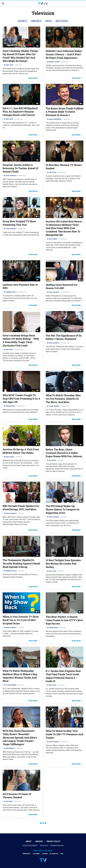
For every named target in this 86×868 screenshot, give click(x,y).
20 (38, 612)
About (29, 841)
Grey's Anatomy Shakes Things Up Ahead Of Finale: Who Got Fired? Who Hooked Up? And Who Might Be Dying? (20, 56)
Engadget (27, 854)
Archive (39, 841)
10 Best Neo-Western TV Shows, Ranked (64, 167)
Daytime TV (23, 21)
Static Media (32, 846)
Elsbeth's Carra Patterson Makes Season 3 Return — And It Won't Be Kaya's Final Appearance (64, 54)
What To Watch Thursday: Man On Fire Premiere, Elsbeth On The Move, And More (63, 399)
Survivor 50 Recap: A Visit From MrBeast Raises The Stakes (21, 451)
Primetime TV (36, 21)
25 (82, 666)
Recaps (49, 21)
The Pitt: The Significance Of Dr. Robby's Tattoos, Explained (64, 337)
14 (38, 217)
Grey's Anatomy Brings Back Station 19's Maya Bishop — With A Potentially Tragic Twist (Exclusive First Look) (21, 341)
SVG (62, 854)
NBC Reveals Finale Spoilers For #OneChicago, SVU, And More (21, 508)
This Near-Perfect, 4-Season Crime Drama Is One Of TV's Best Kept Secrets (64, 620)
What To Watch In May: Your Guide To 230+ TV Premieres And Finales (64, 734)
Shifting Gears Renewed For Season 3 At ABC (62, 287)
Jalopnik (36, 854)
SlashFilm (54, 854)
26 (38, 726)
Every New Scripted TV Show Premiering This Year (19, 223)
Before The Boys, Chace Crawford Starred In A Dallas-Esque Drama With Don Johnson (64, 453)
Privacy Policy (53, 841)
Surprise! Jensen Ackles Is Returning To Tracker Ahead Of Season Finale (20, 168)
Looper (45, 854)
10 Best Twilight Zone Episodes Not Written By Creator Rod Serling (63, 564)
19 (82, 280)
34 (38, 666)
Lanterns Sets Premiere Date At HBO (20, 286)
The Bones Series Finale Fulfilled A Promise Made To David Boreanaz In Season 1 (65, 112)
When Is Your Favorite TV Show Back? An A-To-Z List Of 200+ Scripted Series (21, 620)
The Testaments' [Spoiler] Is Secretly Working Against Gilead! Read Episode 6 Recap (21, 564)
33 (38, 445)
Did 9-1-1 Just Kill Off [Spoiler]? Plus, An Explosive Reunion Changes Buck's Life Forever (20, 112)
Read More (33, 78)
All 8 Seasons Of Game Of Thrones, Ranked (17, 796)
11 (82, 612)
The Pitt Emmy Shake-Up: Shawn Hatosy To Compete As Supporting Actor (63, 509)
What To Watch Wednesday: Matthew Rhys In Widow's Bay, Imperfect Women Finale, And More (20, 676)
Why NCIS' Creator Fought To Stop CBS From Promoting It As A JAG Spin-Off (21, 399)
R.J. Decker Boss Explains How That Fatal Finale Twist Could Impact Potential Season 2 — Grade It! (63, 676)
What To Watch (62, 21)
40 (82, 390)
